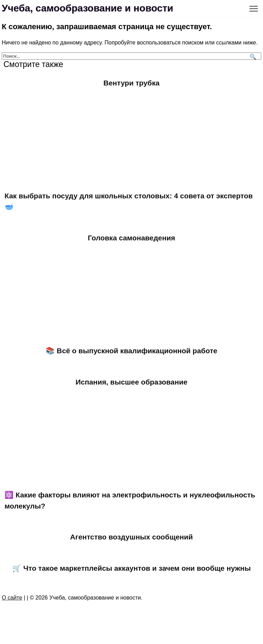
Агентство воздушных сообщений (132, 537)
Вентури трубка (131, 83)
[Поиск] (252, 56)
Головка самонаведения (132, 238)
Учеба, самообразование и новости (87, 8)
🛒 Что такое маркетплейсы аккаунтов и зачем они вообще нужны (131, 568)
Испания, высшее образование (131, 382)
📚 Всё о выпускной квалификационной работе (131, 351)
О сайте (12, 598)
